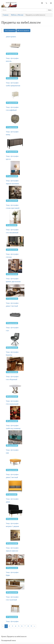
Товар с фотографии (12, 58)
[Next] (34, 626)
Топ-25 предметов (10, 30)
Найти (50, 10)
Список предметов (23, 30)
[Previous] (3, 626)
